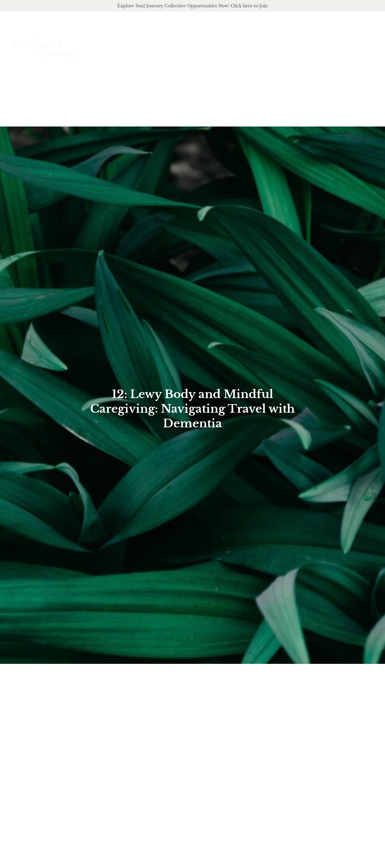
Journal (340, 44)
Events (368, 44)
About (237, 44)
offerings (271, 44)
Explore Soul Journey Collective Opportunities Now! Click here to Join (192, 6)
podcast (308, 44)
